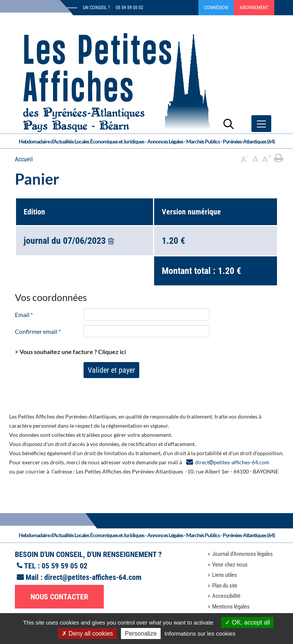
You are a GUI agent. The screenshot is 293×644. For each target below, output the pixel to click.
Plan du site (225, 586)
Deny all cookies (87, 634)
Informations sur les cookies (200, 634)
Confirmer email (38, 331)
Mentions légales (231, 607)
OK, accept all (247, 622)
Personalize (141, 634)
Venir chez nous (230, 565)
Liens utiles (225, 575)
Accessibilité (226, 596)
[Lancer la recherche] (229, 124)
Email (24, 315)
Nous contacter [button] (59, 597)
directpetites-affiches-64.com (232, 462)
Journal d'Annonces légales (242, 554)
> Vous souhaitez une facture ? (70, 352)
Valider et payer (111, 370)
